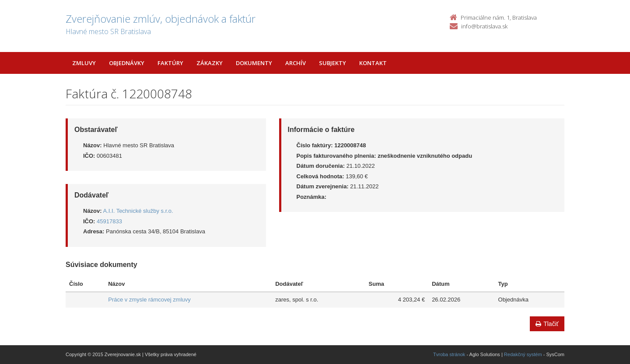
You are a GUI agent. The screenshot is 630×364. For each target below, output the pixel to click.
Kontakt (373, 63)
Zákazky (210, 63)
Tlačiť (547, 324)
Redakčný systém (523, 354)
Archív (296, 63)
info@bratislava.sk (484, 26)
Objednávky (127, 63)
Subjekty (332, 63)
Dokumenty (254, 63)
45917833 (109, 221)
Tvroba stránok (449, 354)
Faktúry (170, 63)
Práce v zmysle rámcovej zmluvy (149, 300)
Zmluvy (84, 63)
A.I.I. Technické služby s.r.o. (138, 211)
